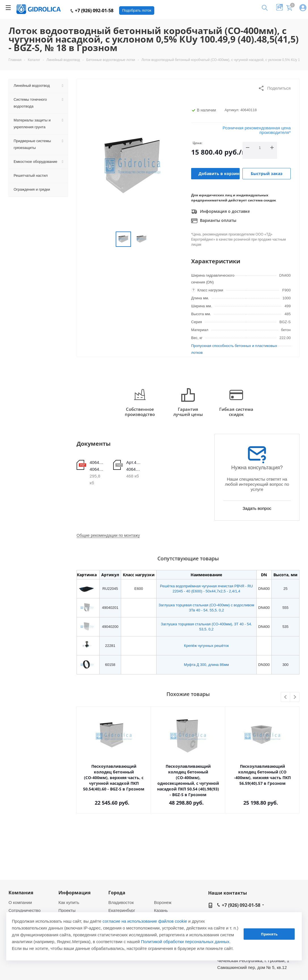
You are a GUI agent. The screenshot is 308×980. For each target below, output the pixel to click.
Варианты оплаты (214, 221)
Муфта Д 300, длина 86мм (207, 665)
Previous (286, 697)
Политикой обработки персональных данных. (186, 942)
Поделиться (274, 88)
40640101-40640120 (97, 466)
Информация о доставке (221, 212)
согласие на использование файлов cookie (145, 921)
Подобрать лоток (137, 10)
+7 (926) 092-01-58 (92, 10)
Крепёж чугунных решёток (206, 646)
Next (295, 697)
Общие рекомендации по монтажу (108, 535)
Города (117, 893)
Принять (269, 934)
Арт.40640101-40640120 (134, 466)
